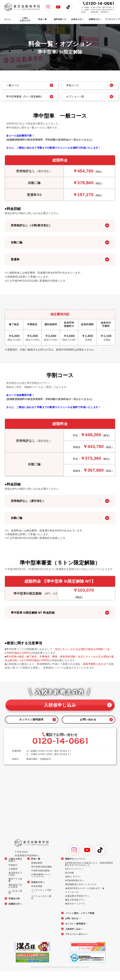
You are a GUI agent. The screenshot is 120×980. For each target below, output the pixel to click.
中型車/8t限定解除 (40, 879)
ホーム (8, 19)
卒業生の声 (14, 907)
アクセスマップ (112, 19)
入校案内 (13, 878)
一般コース (15, 86)
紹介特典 (70, 881)
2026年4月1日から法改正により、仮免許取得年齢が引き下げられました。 (89, 873)
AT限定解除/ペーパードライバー (41, 884)
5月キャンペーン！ (75, 878)
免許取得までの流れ (15, 883)
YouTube (62, 5)
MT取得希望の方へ (75, 889)
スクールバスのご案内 (41, 906)
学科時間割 (37, 895)
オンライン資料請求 (32, 728)
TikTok (72, 5)
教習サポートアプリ (75, 912)
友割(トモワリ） (73, 885)
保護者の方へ (95, 19)
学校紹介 (13, 874)
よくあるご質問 (15, 901)
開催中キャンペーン (75, 868)
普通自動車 (37, 872)
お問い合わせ (88, 728)
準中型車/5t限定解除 (41, 875)
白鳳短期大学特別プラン (78, 905)
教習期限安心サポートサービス (81, 893)
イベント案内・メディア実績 (80, 922)
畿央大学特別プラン (75, 909)
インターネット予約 (41, 899)
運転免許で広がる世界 (15, 895)
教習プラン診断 (15, 889)
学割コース (75, 86)
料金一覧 (36, 868)
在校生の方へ (38, 891)
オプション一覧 (78, 101)
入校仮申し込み (60, 713)
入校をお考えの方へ (15, 869)
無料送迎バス (60, 19)
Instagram (52, 5)
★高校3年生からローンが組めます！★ (85, 897)
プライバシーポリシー (76, 943)
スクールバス (72, 901)
